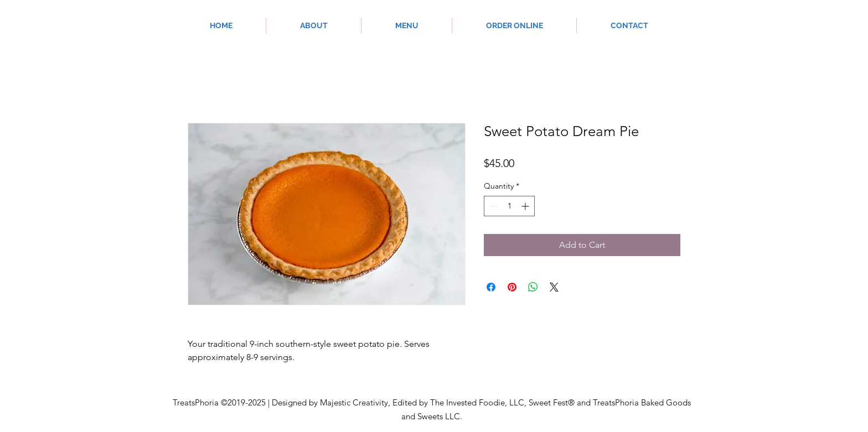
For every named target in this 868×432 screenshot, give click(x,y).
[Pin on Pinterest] (512, 287)
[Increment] (526, 206)
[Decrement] (492, 206)
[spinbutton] (509, 206)
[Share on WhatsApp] (533, 287)
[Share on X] (554, 287)
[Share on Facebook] (491, 287)
